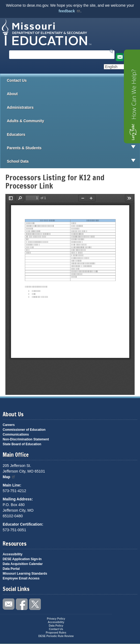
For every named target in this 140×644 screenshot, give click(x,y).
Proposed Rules (56, 633)
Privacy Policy (56, 619)
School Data (73, 161)
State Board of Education (22, 444)
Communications (16, 435)
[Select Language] (122, 67)
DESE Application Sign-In (22, 559)
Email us (119, 57)
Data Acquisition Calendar (23, 564)
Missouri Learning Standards (25, 574)
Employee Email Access (21, 578)
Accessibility (12, 554)
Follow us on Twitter (35, 604)
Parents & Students (73, 148)
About (73, 94)
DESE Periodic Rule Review (56, 636)
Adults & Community (73, 121)
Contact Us (17, 80)
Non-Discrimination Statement (26, 439)
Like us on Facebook (22, 604)
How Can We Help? (134, 94)
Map (9, 477)
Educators (73, 134)
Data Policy (56, 626)
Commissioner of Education (24, 430)
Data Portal (11, 569)
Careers (9, 425)
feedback (69, 11)
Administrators (73, 107)
